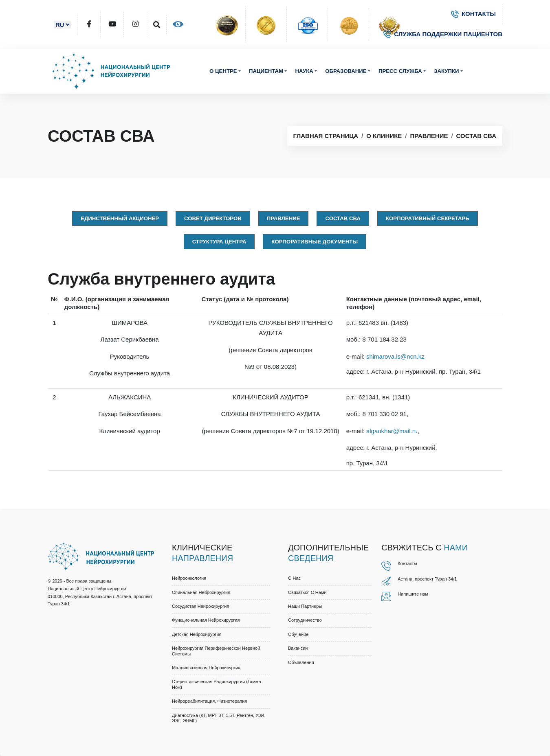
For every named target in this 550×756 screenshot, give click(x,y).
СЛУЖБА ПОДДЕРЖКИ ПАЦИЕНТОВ (443, 34)
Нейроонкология (189, 578)
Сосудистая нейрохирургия (200, 606)
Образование (346, 71)
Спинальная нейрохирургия (201, 592)
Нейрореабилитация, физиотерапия (209, 701)
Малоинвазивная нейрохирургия (206, 668)
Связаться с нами (307, 592)
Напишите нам (413, 594)
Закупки (446, 71)
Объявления (301, 662)
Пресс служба (400, 71)
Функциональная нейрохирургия (206, 620)
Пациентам (266, 71)
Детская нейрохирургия (197, 634)
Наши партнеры (305, 606)
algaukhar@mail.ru (392, 431)
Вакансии (298, 648)
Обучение (298, 634)
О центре (223, 71)
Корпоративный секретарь (428, 218)
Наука (304, 71)
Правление (429, 136)
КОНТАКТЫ (473, 14)
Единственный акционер (120, 218)
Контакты (407, 563)
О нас (294, 578)
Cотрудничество (305, 620)
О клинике (384, 136)
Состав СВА (476, 136)
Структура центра (219, 242)
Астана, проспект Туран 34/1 (427, 579)
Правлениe (284, 218)
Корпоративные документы (315, 242)
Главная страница (326, 136)
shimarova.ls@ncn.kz (395, 356)
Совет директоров (213, 218)
